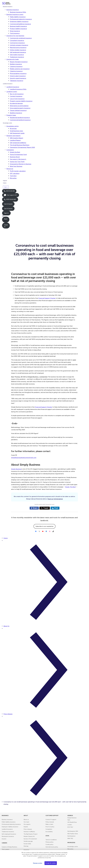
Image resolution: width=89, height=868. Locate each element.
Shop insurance (15, 31)
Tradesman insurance (17, 57)
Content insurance (16, 96)
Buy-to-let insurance (17, 94)
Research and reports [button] (13, 136)
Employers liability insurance (19, 22)
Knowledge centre (7, 123)
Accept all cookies (51, 863)
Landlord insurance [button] (13, 87)
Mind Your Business (16, 166)
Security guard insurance (18, 78)
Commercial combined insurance (21, 38)
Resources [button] (10, 169)
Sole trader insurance (17, 55)
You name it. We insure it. (18, 159)
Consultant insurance (17, 40)
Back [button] (6, 220)
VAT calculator (15, 173)
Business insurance (8, 7)
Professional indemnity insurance (21, 19)
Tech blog (13, 176)
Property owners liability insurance (21, 101)
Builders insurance (16, 64)
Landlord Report (15, 140)
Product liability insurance (18, 29)
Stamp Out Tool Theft (17, 162)
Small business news (16, 131)
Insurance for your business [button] (15, 36)
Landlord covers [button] (12, 92)
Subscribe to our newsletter (44, 526)
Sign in (6, 187)
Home (6, 538)
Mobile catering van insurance (20, 69)
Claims (5, 183)
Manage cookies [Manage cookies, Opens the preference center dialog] (38, 863)
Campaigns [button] (10, 150)
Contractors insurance (17, 43)
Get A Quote (8, 204)
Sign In (6, 213)
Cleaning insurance (16, 71)
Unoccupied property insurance (20, 108)
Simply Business (16, 469)
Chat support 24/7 (11, 196)
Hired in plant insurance (18, 76)
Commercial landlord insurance (20, 120)
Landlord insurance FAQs (18, 89)
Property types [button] (11, 115)
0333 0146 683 (9, 192)
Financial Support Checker (47, 298)
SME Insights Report (17, 138)
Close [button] (6, 226)
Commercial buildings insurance (20, 24)
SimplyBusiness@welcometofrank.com (24, 458)
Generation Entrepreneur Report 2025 (22, 147)
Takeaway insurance (17, 81)
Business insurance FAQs (18, 12)
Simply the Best (15, 152)
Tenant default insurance (18, 110)
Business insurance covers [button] (15, 14)
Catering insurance (16, 66)
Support (5, 181)
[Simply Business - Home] (7, 3)
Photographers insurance (18, 73)
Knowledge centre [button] (12, 126)
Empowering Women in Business (21, 164)
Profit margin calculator (18, 171)
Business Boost (15, 157)
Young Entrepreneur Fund (18, 155)
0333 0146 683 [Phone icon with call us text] (10, 199)
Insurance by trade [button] (13, 59)
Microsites (13, 178)
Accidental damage (16, 103)
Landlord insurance (8, 84)
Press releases (8, 714)
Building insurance (16, 113)
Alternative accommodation (19, 106)
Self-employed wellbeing (18, 143)
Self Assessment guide (17, 133)
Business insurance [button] (13, 10)
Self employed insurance (18, 52)
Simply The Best (70, 487)
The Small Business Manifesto (20, 145)
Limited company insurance (19, 45)
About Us (6, 626)
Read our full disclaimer (55, 499)
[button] (44, 216)
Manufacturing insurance (18, 48)
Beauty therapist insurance (19, 62)
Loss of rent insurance (17, 99)
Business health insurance (18, 26)
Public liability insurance (18, 17)
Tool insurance (15, 33)
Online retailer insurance (18, 50)
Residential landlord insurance (20, 118)
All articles (13, 129)
